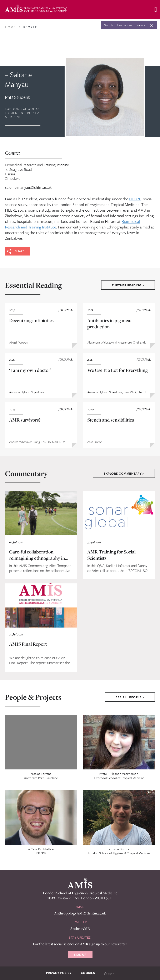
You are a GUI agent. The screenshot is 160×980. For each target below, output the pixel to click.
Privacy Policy (59, 973)
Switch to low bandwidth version (125, 25)
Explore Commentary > (124, 473)
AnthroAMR (80, 929)
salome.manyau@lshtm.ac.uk (28, 187)
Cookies (88, 973)
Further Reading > (128, 285)
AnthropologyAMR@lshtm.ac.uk (80, 913)
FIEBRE (135, 199)
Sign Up (80, 954)
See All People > (130, 697)
